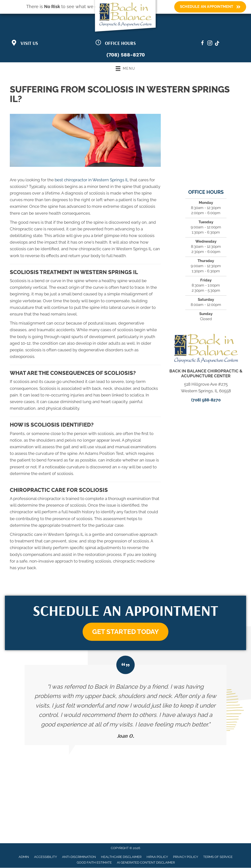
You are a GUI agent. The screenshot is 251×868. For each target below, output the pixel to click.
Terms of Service (218, 857)
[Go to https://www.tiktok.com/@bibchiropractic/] (217, 44)
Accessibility (45, 857)
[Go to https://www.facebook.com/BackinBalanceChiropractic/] (202, 44)
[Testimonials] (125, 705)
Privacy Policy (186, 857)
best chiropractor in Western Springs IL (92, 180)
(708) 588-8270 (126, 55)
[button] (125, 632)
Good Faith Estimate (94, 863)
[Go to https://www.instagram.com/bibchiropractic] (210, 44)
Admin (24, 857)
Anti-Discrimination (79, 857)
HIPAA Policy (157, 857)
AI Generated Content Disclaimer (146, 863)
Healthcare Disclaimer (121, 857)
